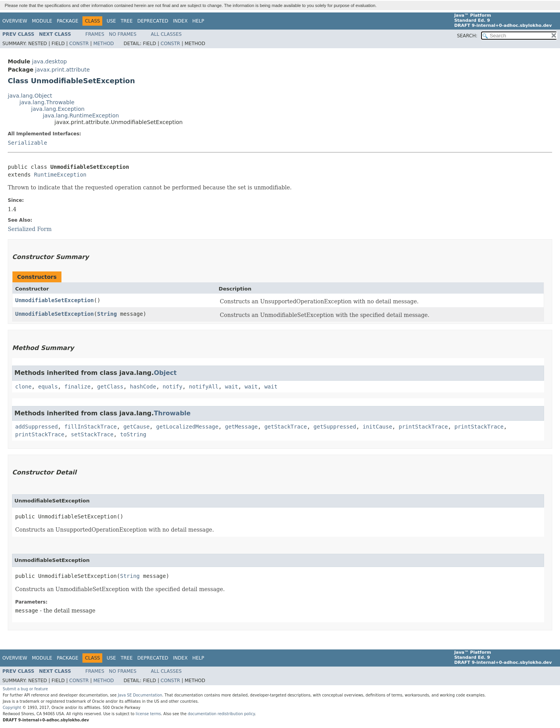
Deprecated (153, 21)
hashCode (143, 387)
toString (133, 434)
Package (67, 21)
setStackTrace (92, 434)
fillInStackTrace (90, 427)
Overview (15, 21)
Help (198, 21)
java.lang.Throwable (47, 102)
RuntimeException (60, 175)
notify (172, 387)
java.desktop (49, 61)
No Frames (123, 34)
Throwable (172, 413)
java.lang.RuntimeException (81, 115)
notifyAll (204, 387)
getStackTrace (286, 427)
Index (180, 21)
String (107, 314)
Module (42, 21)
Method (104, 44)
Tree (127, 21)
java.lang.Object (30, 96)
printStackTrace (423, 427)
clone (23, 387)
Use (111, 21)
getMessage (241, 427)
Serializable (27, 143)
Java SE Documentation (140, 695)
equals (48, 387)
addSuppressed (37, 427)
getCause (136, 427)
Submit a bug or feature (25, 689)
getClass (110, 387)
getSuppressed (335, 427)
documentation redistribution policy (221, 714)
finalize (77, 387)
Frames (95, 34)
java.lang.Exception (58, 109)
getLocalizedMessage (187, 427)
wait (232, 387)
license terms (148, 714)
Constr (79, 44)
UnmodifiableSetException (54, 300)
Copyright (12, 708)
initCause (378, 427)
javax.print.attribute (62, 70)
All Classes (166, 34)
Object (165, 373)
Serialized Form (30, 229)
